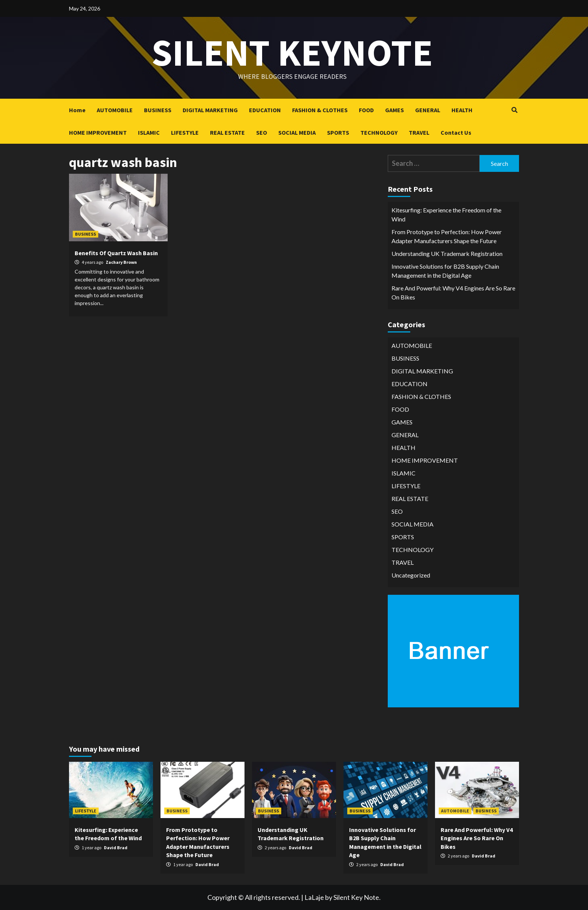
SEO (262, 132)
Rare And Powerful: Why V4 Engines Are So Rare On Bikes (453, 293)
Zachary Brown (121, 262)
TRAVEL (419, 132)
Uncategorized (411, 575)
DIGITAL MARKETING (210, 110)
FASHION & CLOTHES (320, 110)
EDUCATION (265, 110)
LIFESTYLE (185, 132)
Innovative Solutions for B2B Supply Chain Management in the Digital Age (445, 271)
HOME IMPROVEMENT (98, 132)
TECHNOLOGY (379, 132)
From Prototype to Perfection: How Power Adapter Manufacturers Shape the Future (447, 236)
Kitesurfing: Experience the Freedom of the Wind (446, 214)
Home (77, 110)
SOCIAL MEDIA (297, 132)
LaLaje (314, 897)
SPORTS (338, 132)
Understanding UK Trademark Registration (447, 253)
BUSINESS (158, 110)
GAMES (394, 110)
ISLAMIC (149, 132)
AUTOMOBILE (115, 110)
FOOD (366, 110)
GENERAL (428, 110)
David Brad (116, 848)
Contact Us (456, 132)
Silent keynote (292, 52)
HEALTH (462, 110)
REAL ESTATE (227, 132)
